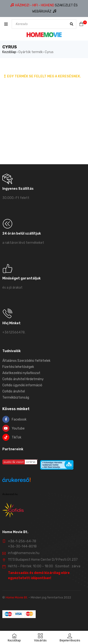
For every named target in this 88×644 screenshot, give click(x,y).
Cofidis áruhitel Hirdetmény (23, 379)
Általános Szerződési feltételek (26, 361)
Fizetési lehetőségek (18, 367)
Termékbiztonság (16, 398)
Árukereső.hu (10, 494)
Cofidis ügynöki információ (22, 385)
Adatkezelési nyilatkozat (21, 373)
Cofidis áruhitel (14, 391)
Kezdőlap (9, 52)
